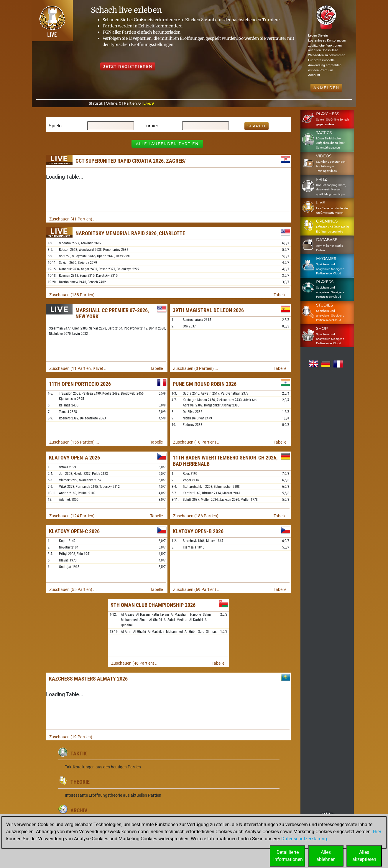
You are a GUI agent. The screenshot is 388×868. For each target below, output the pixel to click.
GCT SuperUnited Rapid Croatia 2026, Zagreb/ (131, 161)
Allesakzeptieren (364, 856)
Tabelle (280, 295)
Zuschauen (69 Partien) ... (197, 589)
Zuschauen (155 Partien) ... (74, 442)
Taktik (79, 753)
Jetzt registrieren (128, 66)
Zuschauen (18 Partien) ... (197, 442)
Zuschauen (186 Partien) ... (198, 516)
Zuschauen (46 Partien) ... (135, 663)
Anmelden (326, 88)
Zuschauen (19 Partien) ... (73, 737)
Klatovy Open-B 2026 (198, 531)
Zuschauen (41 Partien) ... (73, 219)
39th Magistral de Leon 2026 (208, 310)
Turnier (151, 126)
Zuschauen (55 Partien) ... (73, 589)
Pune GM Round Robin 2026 (205, 384)
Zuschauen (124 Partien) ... (74, 516)
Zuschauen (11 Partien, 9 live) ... (78, 368)
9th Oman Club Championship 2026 (153, 605)
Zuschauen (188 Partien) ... (74, 295)
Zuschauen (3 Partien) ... (196, 368)
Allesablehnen (326, 856)
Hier (377, 832)
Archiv (79, 810)
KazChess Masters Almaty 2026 (88, 679)
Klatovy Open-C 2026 (74, 531)
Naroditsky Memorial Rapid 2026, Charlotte (130, 233)
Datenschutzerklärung (304, 839)
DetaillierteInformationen (288, 856)
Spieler (56, 126)
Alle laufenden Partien (167, 144)
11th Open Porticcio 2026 (80, 384)
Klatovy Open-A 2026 (74, 458)
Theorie (80, 782)
